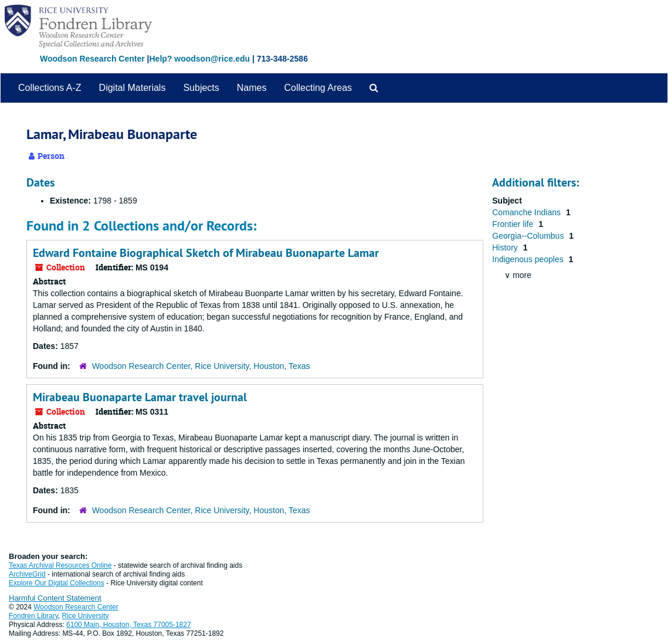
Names (252, 88)
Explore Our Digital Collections (57, 583)
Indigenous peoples (529, 259)
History (506, 248)
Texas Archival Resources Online (60, 565)
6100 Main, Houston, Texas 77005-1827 (129, 625)
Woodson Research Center (92, 59)
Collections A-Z (50, 88)
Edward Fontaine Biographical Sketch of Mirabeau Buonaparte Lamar (206, 253)
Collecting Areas (318, 88)
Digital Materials (133, 88)
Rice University (86, 616)
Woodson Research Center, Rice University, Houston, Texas (201, 366)
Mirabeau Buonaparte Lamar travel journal (140, 397)
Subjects (201, 88)
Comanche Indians (528, 212)
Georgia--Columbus (529, 236)
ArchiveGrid (27, 574)
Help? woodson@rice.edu (199, 59)
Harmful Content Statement (55, 598)
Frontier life (514, 224)
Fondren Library (33, 616)
